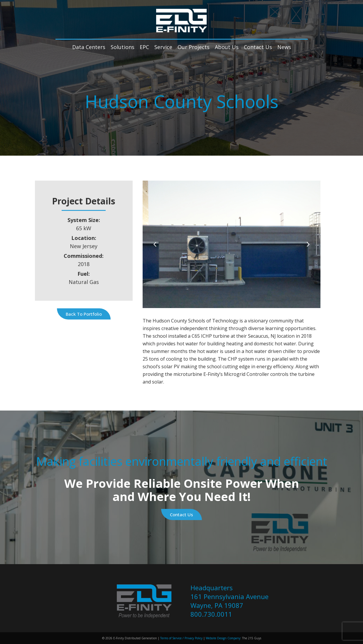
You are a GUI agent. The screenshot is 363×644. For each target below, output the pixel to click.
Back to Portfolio (84, 314)
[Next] (308, 244)
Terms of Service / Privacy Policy (181, 638)
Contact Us (181, 514)
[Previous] (155, 244)
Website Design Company (223, 638)
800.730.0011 (211, 614)
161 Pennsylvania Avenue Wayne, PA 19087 (229, 601)
